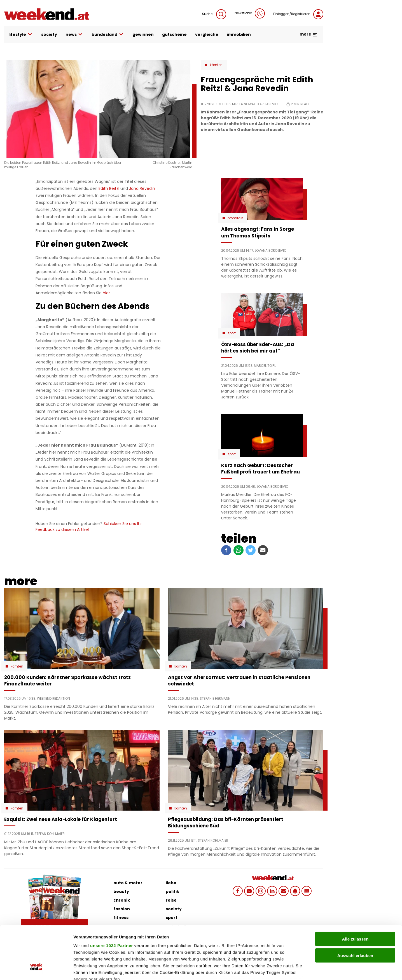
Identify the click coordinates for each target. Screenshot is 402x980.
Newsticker (250, 13)
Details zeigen (298, 969)
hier (106, 293)
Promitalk (235, 218)
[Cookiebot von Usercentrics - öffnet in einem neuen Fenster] (36, 969)
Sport (232, 333)
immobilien (239, 34)
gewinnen (143, 34)
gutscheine (174, 34)
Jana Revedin (142, 188)
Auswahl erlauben (355, 910)
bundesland (108, 35)
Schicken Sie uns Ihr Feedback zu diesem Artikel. (89, 527)
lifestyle (21, 35)
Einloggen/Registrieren (298, 14)
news (74, 35)
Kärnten (216, 65)
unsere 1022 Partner (112, 900)
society (49, 34)
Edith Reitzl (109, 188)
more (309, 34)
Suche (214, 14)
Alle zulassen (355, 894)
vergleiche (207, 34)
